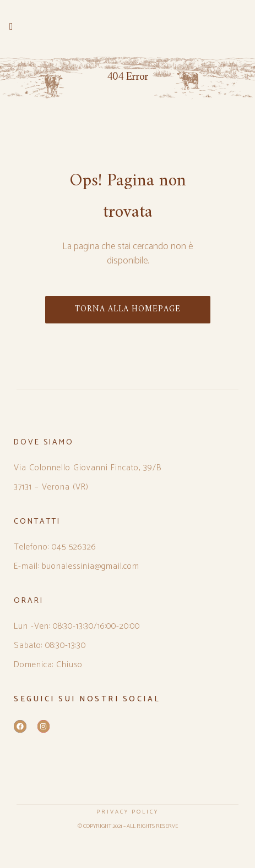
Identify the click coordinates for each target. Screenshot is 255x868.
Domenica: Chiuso (48, 665)
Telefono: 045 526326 (55, 547)
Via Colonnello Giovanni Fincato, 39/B (88, 468)
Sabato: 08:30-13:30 (50, 646)
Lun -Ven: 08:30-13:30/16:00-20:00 (77, 627)
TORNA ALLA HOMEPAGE (128, 309)
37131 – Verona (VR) (51, 487)
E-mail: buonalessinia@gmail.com (77, 567)
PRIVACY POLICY (127, 812)
